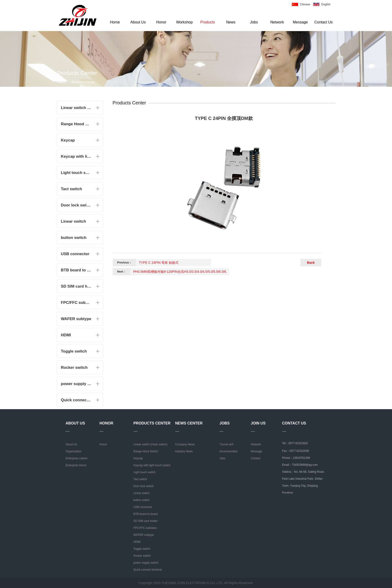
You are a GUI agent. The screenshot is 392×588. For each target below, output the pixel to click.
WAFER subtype (76, 319)
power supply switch (76, 384)
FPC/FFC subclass (76, 303)
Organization (73, 451)
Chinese (305, 4)
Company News (185, 444)
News (231, 22)
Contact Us (323, 22)
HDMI (66, 335)
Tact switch (72, 189)
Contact (256, 458)
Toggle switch (74, 351)
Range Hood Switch (76, 124)
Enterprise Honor (76, 465)
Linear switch (74, 221)
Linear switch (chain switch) (76, 108)
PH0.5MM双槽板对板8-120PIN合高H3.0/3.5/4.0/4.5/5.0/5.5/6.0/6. (180, 272)
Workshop (185, 22)
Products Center (83, 82)
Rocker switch (74, 368)
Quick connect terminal (76, 400)
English (326, 4)
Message (300, 22)
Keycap (68, 140)
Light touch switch (76, 173)
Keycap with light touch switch (76, 156)
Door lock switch (76, 205)
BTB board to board (76, 270)
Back (311, 263)
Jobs (254, 22)
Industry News (184, 451)
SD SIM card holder (76, 286)
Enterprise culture (76, 458)
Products (208, 22)
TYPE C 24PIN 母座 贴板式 (159, 263)
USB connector (75, 254)
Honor (161, 22)
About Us (138, 22)
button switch (74, 238)
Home (115, 22)
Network (277, 22)
